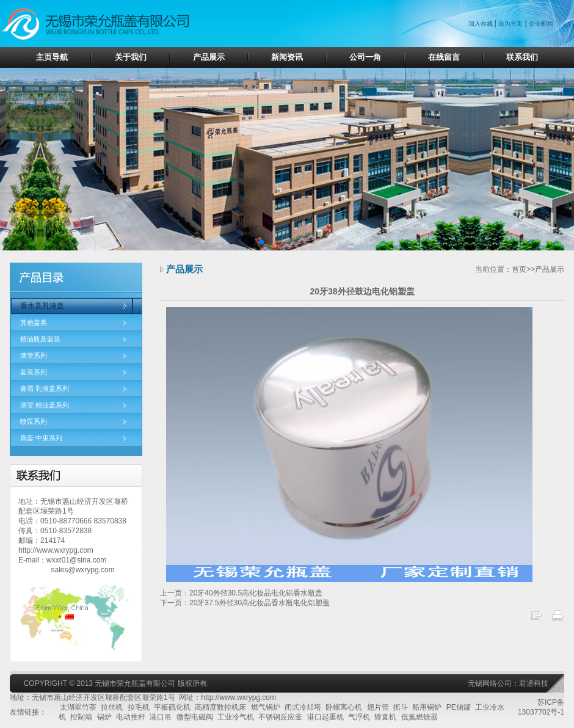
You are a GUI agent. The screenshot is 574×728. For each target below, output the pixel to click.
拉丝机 (112, 707)
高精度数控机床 (220, 707)
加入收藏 (481, 24)
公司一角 (365, 57)
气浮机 (359, 717)
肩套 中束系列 (41, 438)
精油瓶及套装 (40, 339)
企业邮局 (541, 24)
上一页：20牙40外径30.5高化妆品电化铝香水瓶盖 (241, 593)
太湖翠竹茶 (78, 707)
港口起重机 (325, 717)
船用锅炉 (427, 707)
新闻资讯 (287, 57)
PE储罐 (459, 707)
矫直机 (385, 717)
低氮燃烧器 (420, 717)
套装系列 (34, 372)
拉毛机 (139, 707)
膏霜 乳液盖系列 (45, 388)
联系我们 (522, 57)
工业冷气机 (236, 717)
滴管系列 (34, 355)
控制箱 (81, 717)
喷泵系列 (34, 421)
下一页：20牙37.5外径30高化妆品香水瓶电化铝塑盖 (245, 603)
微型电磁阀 (195, 717)
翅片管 (378, 707)
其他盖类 (34, 322)
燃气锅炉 (266, 707)
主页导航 (52, 57)
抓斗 (401, 707)
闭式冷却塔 (303, 707)
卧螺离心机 (344, 707)
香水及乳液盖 (42, 306)
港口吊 (161, 717)
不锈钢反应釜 (280, 717)
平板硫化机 (172, 707)
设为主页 (510, 24)
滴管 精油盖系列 (45, 405)
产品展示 (209, 57)
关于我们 (131, 57)
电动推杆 (131, 717)
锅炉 (104, 717)
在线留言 (444, 57)
